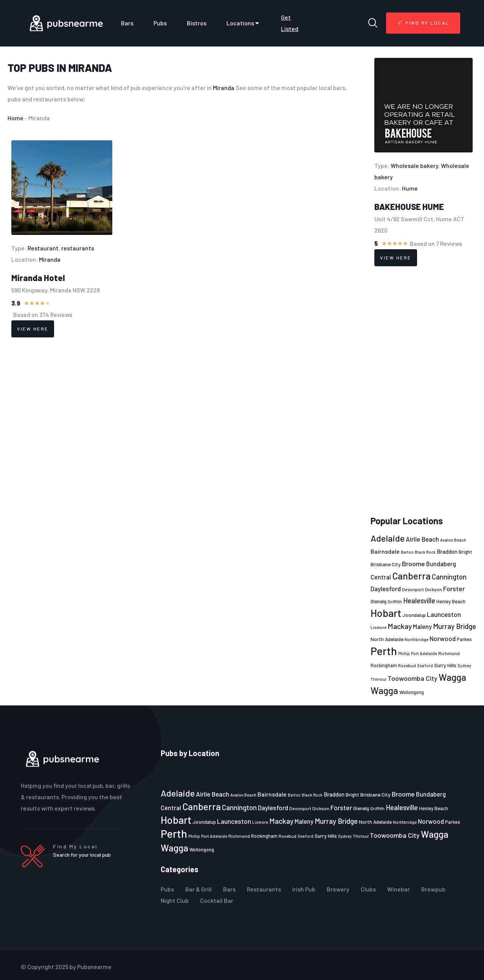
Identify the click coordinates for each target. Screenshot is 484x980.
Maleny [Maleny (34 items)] (422, 626)
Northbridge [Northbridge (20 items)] (417, 639)
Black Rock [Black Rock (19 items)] (425, 552)
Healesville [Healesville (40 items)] (419, 601)
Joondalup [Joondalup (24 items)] (414, 615)
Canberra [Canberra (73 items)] (411, 576)
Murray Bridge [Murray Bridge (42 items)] (455, 626)
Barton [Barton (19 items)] (407, 552)
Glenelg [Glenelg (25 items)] (379, 601)
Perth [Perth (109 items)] (384, 651)
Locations (244, 23)
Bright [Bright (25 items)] (465, 552)
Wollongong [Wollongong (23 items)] (412, 692)
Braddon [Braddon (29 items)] (447, 551)
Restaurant (43, 248)
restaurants (78, 248)
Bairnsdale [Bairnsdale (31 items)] (385, 551)
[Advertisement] (423, 391)
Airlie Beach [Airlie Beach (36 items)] (422, 539)
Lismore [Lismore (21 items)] (379, 627)
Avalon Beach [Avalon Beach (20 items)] (453, 540)
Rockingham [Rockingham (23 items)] (384, 665)
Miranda (90, 68)
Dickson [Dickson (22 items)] (434, 589)
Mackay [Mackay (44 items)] (400, 626)
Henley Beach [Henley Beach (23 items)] (451, 601)
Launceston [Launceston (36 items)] (444, 614)
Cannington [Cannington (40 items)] (449, 577)
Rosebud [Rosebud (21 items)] (407, 665)
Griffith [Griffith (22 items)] (395, 601)
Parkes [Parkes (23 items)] (464, 639)
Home (16, 118)
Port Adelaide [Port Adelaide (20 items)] (424, 653)
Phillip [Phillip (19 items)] (404, 653)
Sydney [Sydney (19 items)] (464, 665)
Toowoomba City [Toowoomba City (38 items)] (413, 678)
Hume (410, 188)
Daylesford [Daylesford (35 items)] (386, 589)
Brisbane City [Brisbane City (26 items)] (386, 564)
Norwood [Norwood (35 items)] (443, 638)
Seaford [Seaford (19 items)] (425, 665)
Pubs (160, 23)
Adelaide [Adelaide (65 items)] (388, 538)
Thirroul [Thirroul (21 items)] (379, 679)
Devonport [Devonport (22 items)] (413, 589)
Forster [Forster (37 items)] (454, 589)
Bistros (197, 23)
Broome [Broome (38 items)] (413, 564)
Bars (127, 23)
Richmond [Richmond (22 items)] (449, 653)
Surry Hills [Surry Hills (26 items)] (445, 665)
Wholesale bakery (414, 165)
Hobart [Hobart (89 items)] (386, 613)
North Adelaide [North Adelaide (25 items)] (387, 639)
